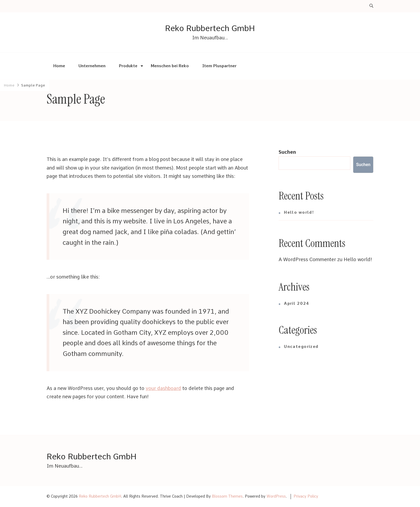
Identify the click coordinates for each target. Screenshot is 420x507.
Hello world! (299, 212)
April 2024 (297, 303)
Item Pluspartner (219, 66)
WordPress (276, 496)
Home (59, 66)
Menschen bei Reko (170, 66)
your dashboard (163, 388)
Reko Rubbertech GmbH (210, 28)
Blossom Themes (227, 496)
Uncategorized (301, 347)
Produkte (128, 66)
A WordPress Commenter (307, 259)
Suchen (287, 152)
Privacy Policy (306, 496)
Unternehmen (92, 66)
